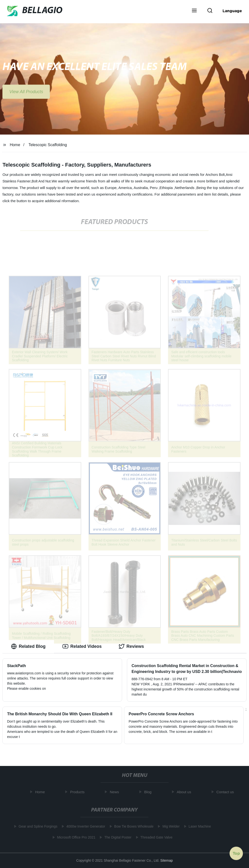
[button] (194, 11)
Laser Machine (199, 826)
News (116, 792)
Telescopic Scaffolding (48, 145)
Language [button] (232, 11)
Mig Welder (170, 826)
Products (79, 792)
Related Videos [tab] (82, 646)
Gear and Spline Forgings (37, 826)
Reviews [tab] (131, 646)
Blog (149, 792)
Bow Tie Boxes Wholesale (133, 826)
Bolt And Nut (41, 181)
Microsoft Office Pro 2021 (75, 837)
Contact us (226, 792)
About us (185, 792)
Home (15, 145)
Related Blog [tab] (28, 646)
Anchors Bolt (215, 175)
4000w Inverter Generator (85, 826)
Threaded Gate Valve (155, 837)
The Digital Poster (117, 837)
